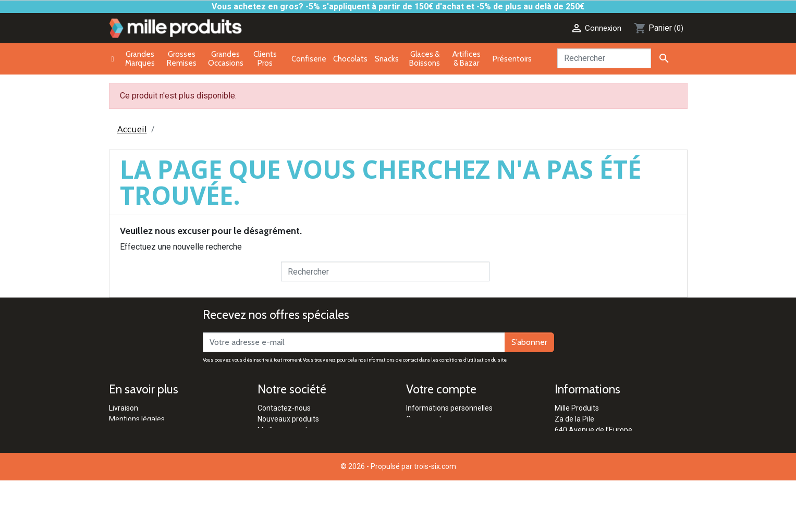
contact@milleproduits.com (600, 463)
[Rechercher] (604, 58)
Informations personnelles (449, 408)
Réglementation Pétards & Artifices (316, 463)
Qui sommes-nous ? (290, 474)
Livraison (124, 408)
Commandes (427, 419)
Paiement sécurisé (140, 430)
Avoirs (417, 430)
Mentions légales (137, 419)
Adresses (422, 441)
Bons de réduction (436, 452)
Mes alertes (425, 463)
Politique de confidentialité (152, 452)
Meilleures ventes (286, 430)
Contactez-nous (284, 408)
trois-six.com (435, 518)
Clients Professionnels (294, 452)
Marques (272, 441)
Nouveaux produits (288, 419)
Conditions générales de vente (159, 441)
